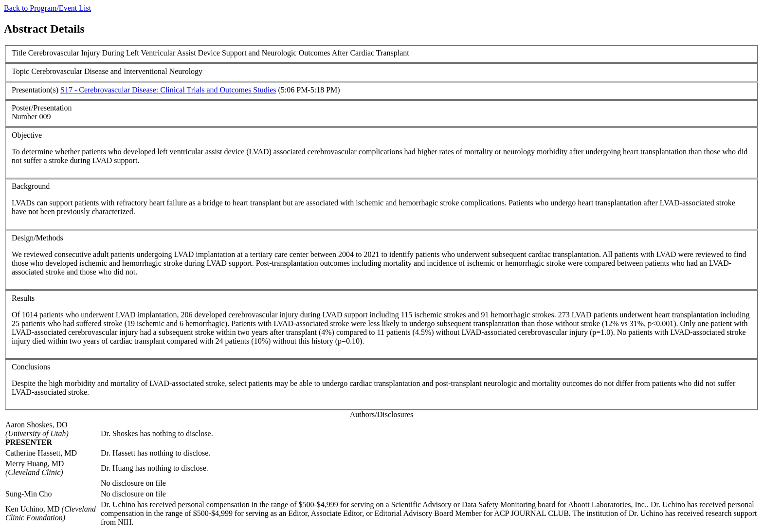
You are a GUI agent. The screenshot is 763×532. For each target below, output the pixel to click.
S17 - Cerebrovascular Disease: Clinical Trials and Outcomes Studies (168, 90)
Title (19, 53)
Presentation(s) (35, 90)
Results (23, 298)
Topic (20, 71)
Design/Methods (37, 238)
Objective (27, 135)
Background (31, 186)
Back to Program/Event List (47, 8)
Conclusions (31, 367)
